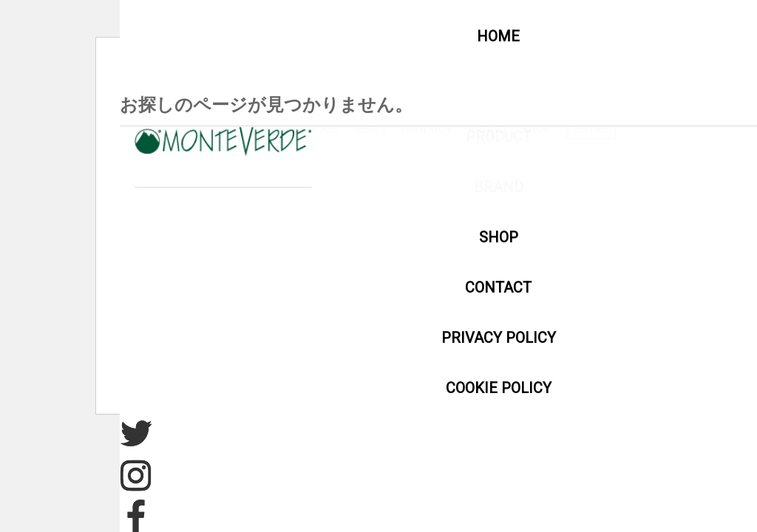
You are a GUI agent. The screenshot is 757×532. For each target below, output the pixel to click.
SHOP (701, 129)
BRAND (640, 129)
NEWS (498, 129)
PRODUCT (567, 129)
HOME (439, 129)
